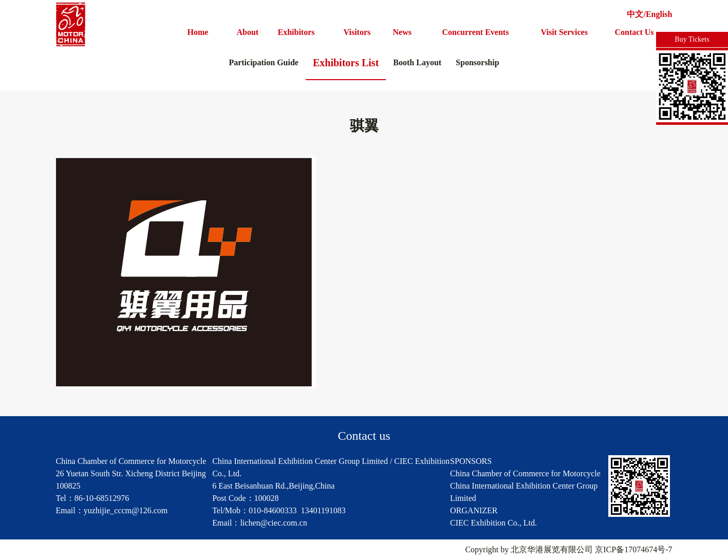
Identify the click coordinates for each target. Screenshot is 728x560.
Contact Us (634, 32)
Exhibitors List (346, 63)
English (659, 14)
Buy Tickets (692, 39)
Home (198, 32)
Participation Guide (264, 62)
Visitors (357, 32)
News (402, 32)
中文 (635, 14)
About (248, 32)
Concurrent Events (476, 32)
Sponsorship (478, 62)
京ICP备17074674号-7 (633, 549)
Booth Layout (417, 62)
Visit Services (564, 32)
